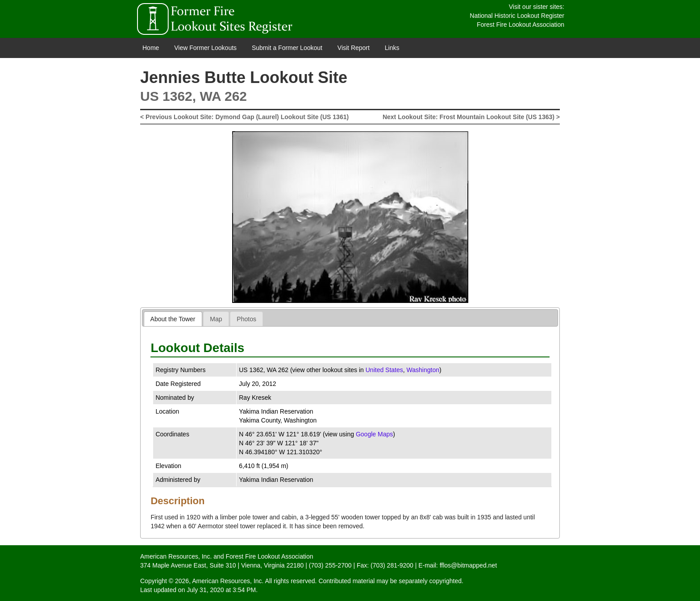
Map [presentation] (216, 319)
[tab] (173, 319)
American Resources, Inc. (176, 556)
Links (392, 48)
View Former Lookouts (205, 48)
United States (384, 370)
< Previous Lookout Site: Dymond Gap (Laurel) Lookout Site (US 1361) (244, 117)
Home (151, 48)
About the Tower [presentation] (173, 319)
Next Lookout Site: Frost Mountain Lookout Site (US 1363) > (471, 117)
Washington (423, 370)
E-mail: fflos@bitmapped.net (458, 565)
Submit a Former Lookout (287, 48)
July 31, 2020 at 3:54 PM (221, 590)
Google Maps (374, 434)
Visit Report (354, 48)
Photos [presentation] (246, 319)
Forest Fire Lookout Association (521, 25)
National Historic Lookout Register (517, 16)
